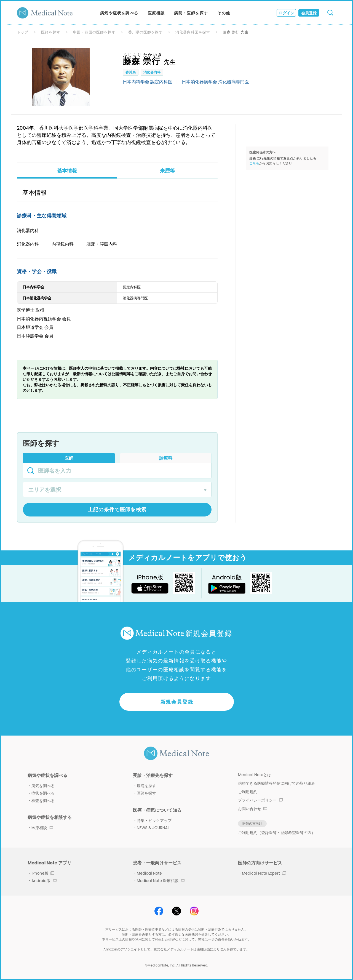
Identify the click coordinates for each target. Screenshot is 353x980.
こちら (254, 163)
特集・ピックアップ (154, 821)
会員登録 (309, 13)
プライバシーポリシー (260, 800)
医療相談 (156, 13)
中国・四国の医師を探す (94, 32)
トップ (23, 32)
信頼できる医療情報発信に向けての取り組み (277, 783)
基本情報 (67, 171)
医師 (69, 458)
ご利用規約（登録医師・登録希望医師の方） (277, 833)
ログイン (287, 13)
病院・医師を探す (191, 13)
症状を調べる (43, 793)
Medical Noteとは (254, 775)
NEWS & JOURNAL (153, 828)
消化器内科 (152, 72)
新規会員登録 (177, 702)
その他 (224, 13)
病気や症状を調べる (119, 13)
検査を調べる (43, 801)
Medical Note (149, 873)
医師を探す (51, 32)
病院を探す (146, 786)
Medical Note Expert (264, 873)
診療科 (166, 458)
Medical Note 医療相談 (161, 881)
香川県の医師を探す (146, 32)
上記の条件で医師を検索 (117, 509)
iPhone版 (43, 873)
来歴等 (167, 171)
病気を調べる (43, 786)
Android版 (44, 881)
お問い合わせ (253, 809)
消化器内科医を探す (193, 32)
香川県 (131, 72)
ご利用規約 (248, 792)
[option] (61, 77)
